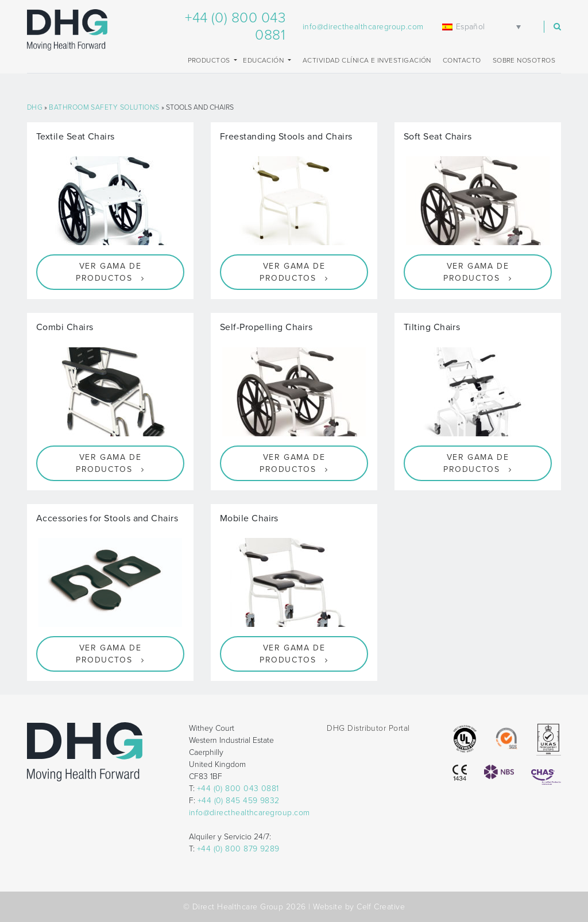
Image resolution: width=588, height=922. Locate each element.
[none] (483, 27)
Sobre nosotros (524, 60)
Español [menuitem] (471, 27)
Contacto (462, 60)
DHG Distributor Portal (368, 728)
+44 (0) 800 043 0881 (238, 789)
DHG (35, 107)
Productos (210, 60)
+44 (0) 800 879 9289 (238, 849)
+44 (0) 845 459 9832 (239, 801)
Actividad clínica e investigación (367, 60)
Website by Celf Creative (359, 907)
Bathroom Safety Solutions (104, 107)
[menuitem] (483, 27)
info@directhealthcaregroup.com (363, 27)
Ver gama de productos (109, 272)
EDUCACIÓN (264, 60)
